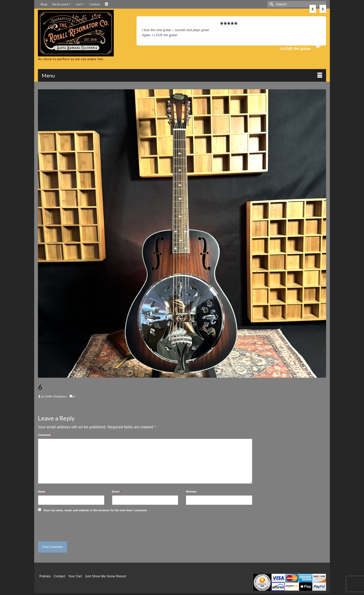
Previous (313, 9)
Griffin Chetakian (56, 396)
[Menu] (182, 75)
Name (43, 492)
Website (191, 492)
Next (323, 9)
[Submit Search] (271, 4)
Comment (45, 435)
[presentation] (73, 525)
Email (117, 492)
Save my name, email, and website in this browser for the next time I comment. (95, 510)
